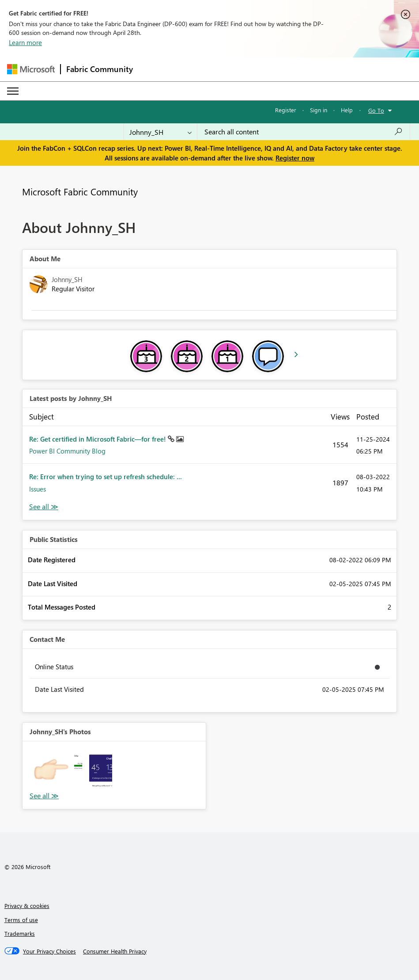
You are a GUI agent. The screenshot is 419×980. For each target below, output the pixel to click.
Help (347, 110)
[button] (51, 770)
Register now (295, 158)
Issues (38, 489)
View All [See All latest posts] (44, 507)
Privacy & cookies (27, 906)
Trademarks (20, 933)
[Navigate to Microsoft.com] (31, 69)
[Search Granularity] (160, 132)
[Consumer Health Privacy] (115, 951)
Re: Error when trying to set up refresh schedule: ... (106, 477)
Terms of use (21, 920)
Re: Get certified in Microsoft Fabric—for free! (98, 439)
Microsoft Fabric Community (80, 191)
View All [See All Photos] (44, 796)
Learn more (25, 42)
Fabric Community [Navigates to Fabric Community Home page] (100, 69)
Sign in (319, 110)
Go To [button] (376, 110)
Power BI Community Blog (67, 451)
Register (286, 110)
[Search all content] (304, 132)
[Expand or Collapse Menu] (13, 91)
